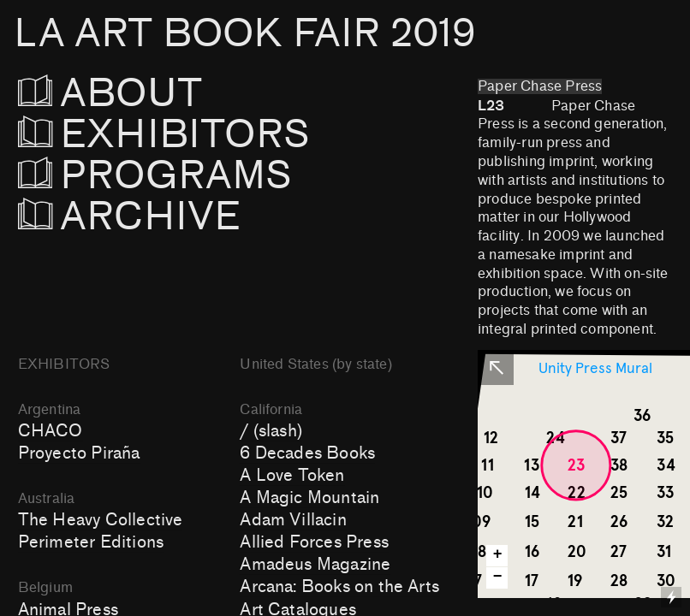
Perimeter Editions (91, 542)
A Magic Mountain (309, 498)
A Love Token (292, 476)
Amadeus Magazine (315, 565)
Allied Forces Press (314, 542)
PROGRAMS (155, 176)
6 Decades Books (307, 453)
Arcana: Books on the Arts (339, 587)
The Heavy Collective (101, 520)
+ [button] (498, 555)
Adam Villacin (293, 520)
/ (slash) (271, 431)
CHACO (51, 431)
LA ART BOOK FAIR (244, 34)
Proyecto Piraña (79, 453)
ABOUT (134, 94)
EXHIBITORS (210, 135)
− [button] (498, 577)
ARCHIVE (130, 217)
